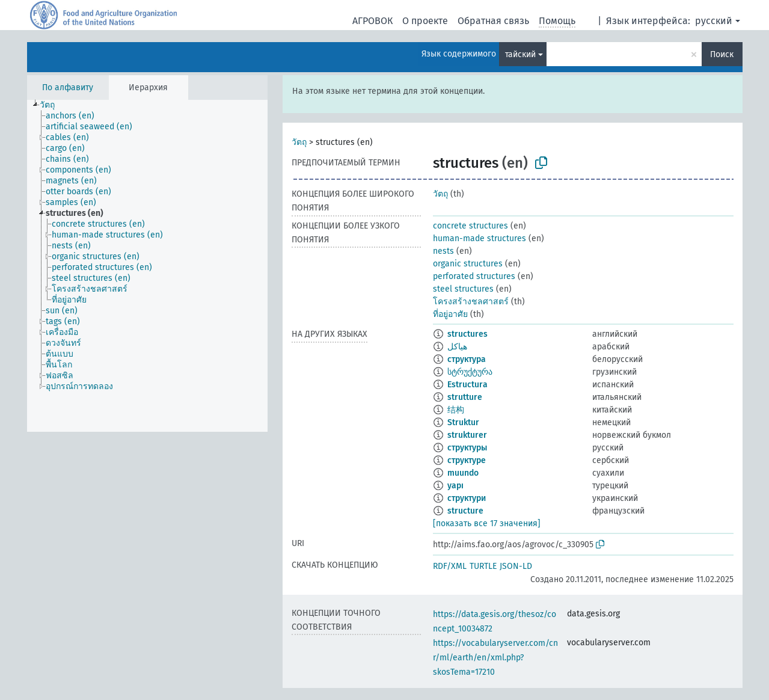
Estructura (467, 385)
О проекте (425, 21)
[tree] (147, 266)
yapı (455, 486)
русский (714, 21)
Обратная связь (493, 21)
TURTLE (483, 566)
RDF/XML (450, 566)
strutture (465, 397)
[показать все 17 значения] (487, 523)
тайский (520, 54)
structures (467, 334)
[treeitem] (52, 105)
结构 (456, 410)
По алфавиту (68, 87)
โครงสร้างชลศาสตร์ (471, 302)
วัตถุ (299, 142)
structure (465, 511)
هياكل (457, 347)
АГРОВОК (372, 21)
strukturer (467, 435)
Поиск (722, 54)
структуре (467, 460)
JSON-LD (516, 566)
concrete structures (470, 226)
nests (443, 251)
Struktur (463, 422)
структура (467, 359)
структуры (467, 448)
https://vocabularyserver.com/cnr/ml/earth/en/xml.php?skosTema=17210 (495, 658)
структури (467, 498)
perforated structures (474, 276)
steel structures (463, 289)
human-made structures (479, 238)
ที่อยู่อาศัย (450, 314)
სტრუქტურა (470, 372)
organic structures (468, 264)
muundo (463, 473)
